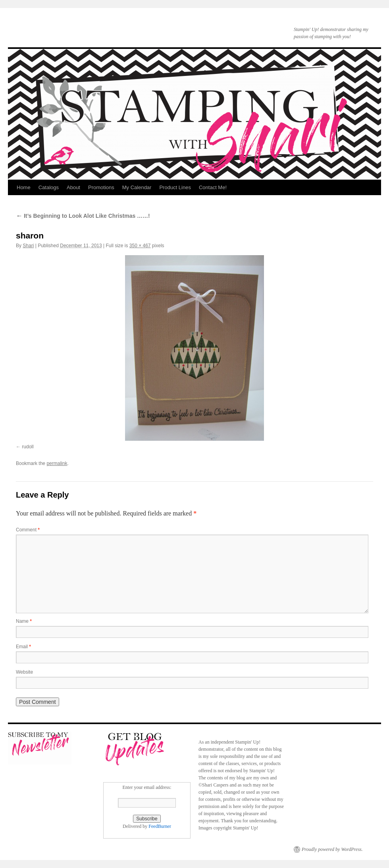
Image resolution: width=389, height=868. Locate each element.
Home (24, 187)
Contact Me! (213, 187)
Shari (28, 246)
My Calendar (137, 187)
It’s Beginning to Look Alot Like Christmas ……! (83, 216)
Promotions (101, 187)
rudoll (28, 447)
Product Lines (175, 187)
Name (24, 621)
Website (24, 672)
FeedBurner (160, 826)
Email (23, 647)
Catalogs (49, 187)
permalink (57, 463)
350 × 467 (140, 246)
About (73, 187)
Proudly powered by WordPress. (332, 849)
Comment (28, 530)
